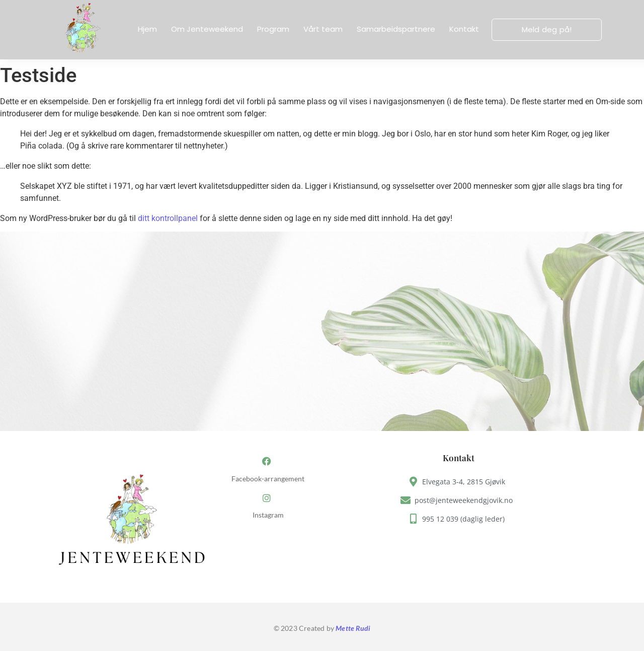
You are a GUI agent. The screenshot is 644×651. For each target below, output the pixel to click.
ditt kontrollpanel (168, 218)
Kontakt (464, 29)
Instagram (268, 515)
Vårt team (323, 29)
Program (273, 29)
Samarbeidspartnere (396, 29)
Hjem (147, 29)
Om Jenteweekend (207, 29)
